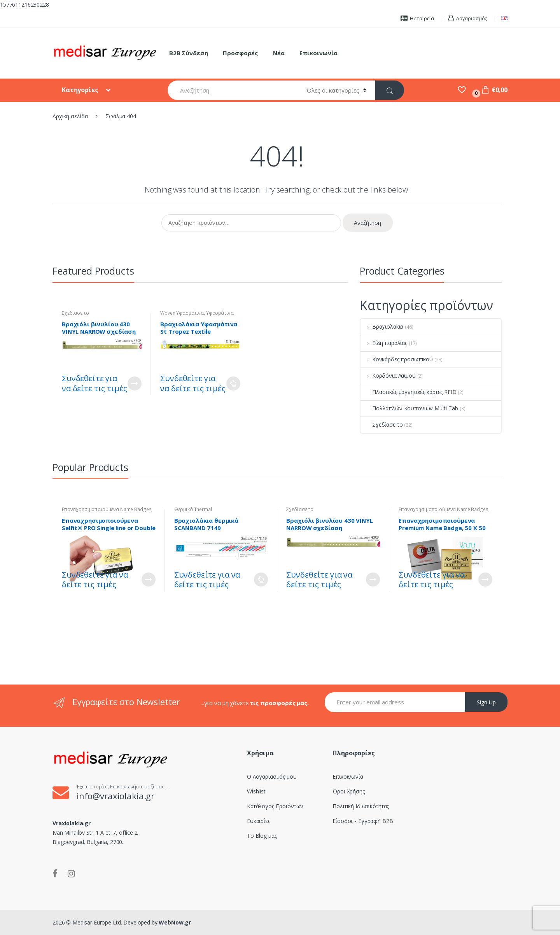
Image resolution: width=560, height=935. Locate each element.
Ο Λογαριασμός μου (272, 777)
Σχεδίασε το (75, 313)
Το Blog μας (262, 836)
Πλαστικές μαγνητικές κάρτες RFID (409, 392)
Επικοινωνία (318, 53)
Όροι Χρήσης (348, 791)
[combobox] (233, 90)
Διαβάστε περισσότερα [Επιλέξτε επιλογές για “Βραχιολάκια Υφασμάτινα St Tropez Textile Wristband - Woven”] (233, 383)
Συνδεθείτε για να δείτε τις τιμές (94, 383)
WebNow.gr (174, 922)
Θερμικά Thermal (193, 509)
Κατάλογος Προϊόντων (275, 806)
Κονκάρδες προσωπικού (397, 359)
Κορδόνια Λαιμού (388, 376)
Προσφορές (240, 53)
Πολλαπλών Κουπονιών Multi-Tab (409, 408)
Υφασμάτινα (220, 313)
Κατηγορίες (81, 90)
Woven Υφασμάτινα (182, 313)
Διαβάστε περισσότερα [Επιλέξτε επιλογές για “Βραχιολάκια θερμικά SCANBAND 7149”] (261, 580)
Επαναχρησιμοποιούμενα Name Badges (107, 509)
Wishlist (256, 791)
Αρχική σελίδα (70, 116)
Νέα (279, 53)
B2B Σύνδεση (188, 53)
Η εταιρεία (417, 18)
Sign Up (486, 702)
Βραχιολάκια (382, 327)
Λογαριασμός (468, 18)
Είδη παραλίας (384, 343)
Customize (135, 383)
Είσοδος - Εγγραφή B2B (363, 821)
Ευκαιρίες (259, 821)
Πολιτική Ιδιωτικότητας (361, 806)
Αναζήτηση (367, 223)
